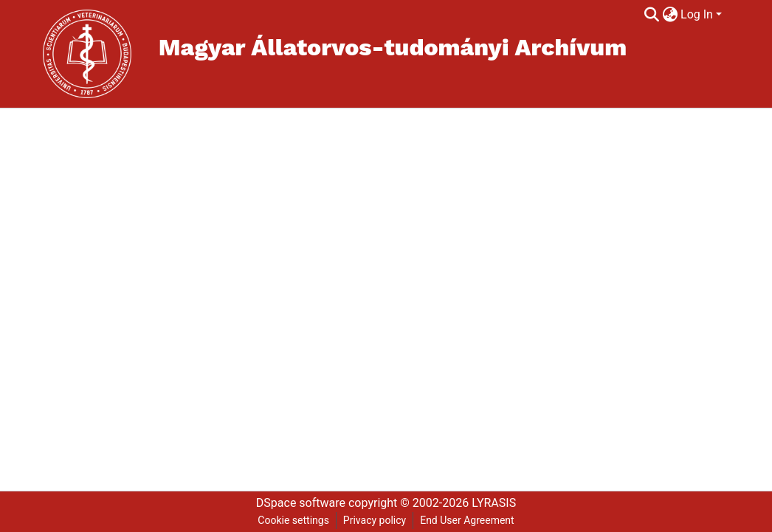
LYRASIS (494, 503)
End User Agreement (467, 520)
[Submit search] (651, 15)
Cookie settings (293, 520)
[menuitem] (670, 15)
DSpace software (301, 503)
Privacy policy (375, 520)
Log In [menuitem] (697, 14)
